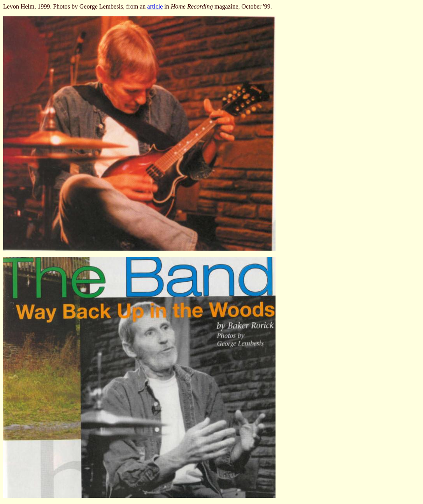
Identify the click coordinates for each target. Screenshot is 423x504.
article (155, 6)
